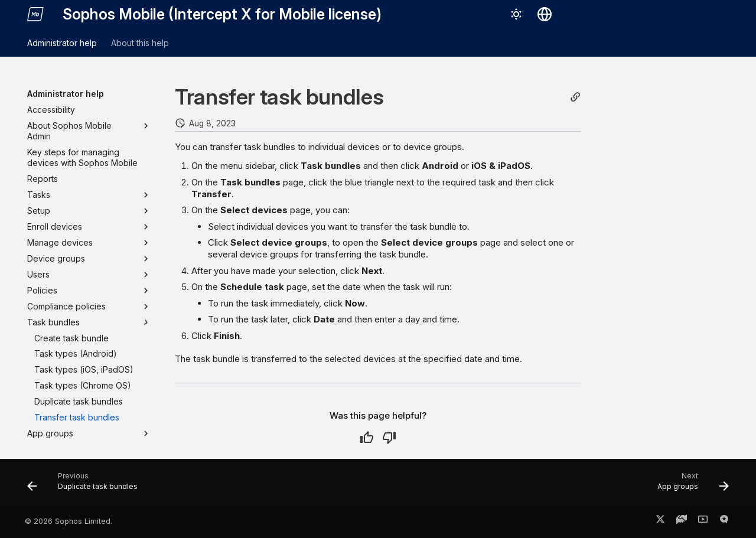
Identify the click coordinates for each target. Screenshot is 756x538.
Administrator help (62, 43)
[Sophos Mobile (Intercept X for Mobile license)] (35, 14)
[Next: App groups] (690, 485)
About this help (140, 43)
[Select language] (545, 14)
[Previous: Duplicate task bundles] (86, 485)
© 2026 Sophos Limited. (69, 521)
